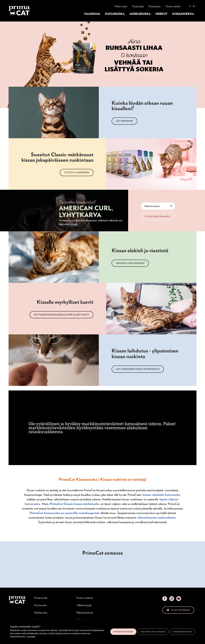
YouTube (179, 599)
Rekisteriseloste (85, 613)
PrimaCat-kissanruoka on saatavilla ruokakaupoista (65, 513)
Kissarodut (138, 6)
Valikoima (92, 14)
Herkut (161, 14)
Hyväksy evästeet (123, 632)
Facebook (165, 599)
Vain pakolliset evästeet (153, 632)
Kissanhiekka (183, 14)
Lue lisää (31, 637)
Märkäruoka (140, 14)
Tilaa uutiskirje (181, 610)
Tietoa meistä (173, 6)
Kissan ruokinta (85, 598)
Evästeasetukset (182, 632)
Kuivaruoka (115, 14)
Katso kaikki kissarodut (159, 216)
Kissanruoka (41, 598)
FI (190, 6)
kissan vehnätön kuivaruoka (161, 495)
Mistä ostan (121, 6)
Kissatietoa (155, 6)
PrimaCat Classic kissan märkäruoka (75, 504)
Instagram (172, 599)
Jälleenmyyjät (84, 605)
